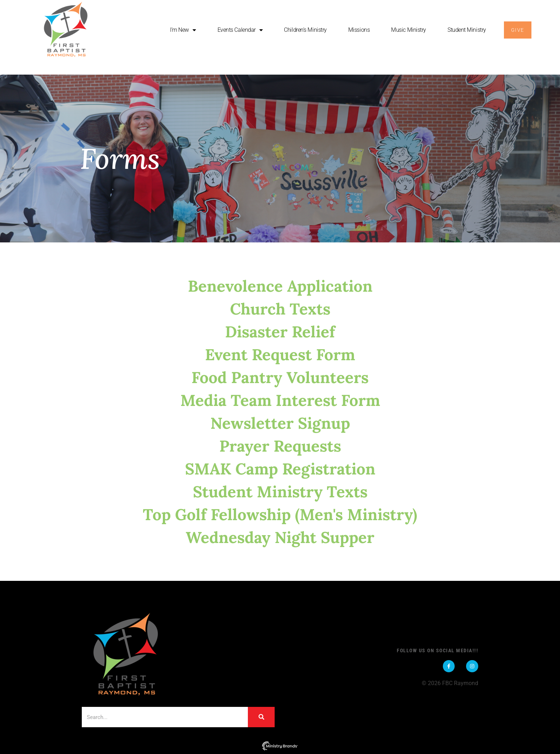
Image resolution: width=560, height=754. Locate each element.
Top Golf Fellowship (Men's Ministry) (280, 514)
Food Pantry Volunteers (280, 377)
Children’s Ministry (305, 30)
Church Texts (280, 309)
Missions (359, 30)
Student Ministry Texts (280, 492)
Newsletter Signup (280, 423)
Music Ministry (409, 30)
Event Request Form (280, 355)
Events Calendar (240, 30)
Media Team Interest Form (280, 400)
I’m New (183, 30)
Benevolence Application (280, 286)
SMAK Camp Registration (280, 469)
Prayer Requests (280, 446)
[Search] (261, 717)
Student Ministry (467, 30)
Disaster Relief (280, 332)
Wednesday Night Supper (280, 537)
